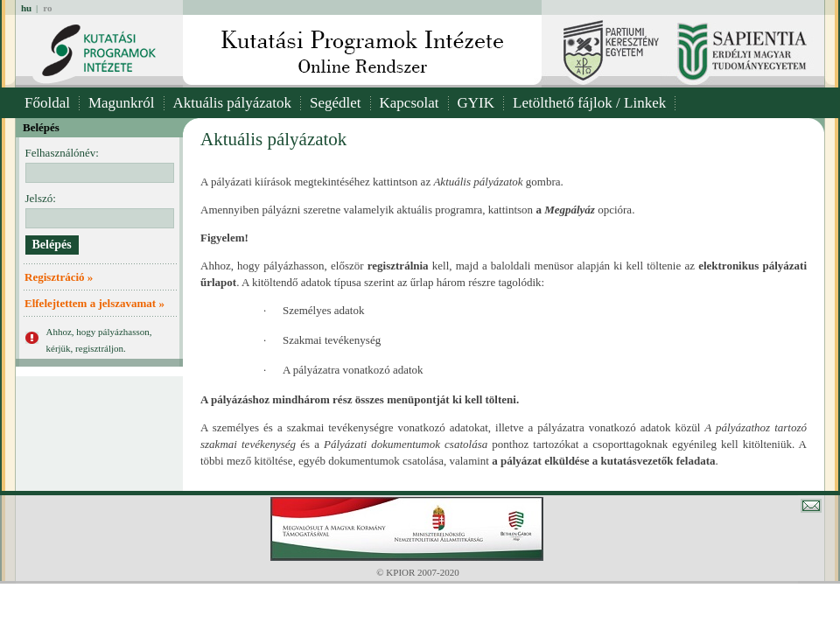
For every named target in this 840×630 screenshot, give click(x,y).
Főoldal (47, 103)
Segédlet (336, 103)
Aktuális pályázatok (233, 103)
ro (47, 8)
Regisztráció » (59, 277)
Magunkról (122, 103)
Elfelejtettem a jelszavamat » (94, 303)
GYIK (476, 103)
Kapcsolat (409, 103)
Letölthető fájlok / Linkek (589, 103)
